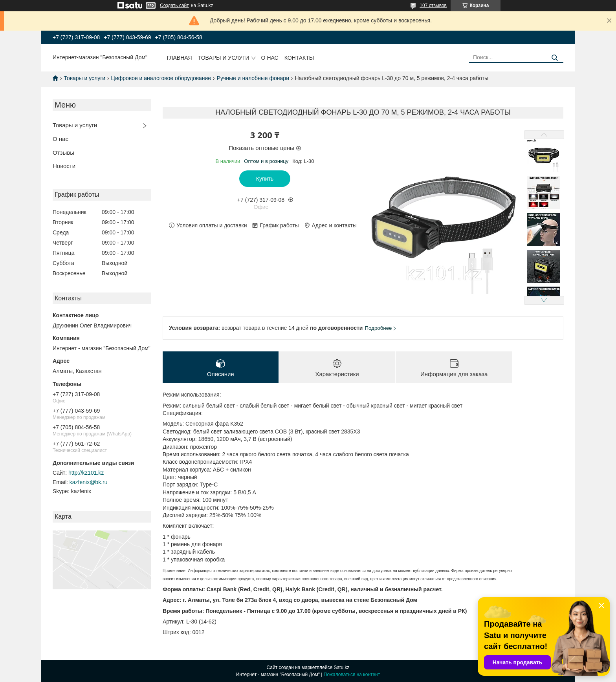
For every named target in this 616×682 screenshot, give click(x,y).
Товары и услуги (224, 58)
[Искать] (555, 58)
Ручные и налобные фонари (253, 78)
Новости (64, 166)
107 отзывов (433, 5)
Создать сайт (174, 5)
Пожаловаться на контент (352, 675)
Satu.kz (341, 667)
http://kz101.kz (86, 473)
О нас (270, 58)
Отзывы (63, 153)
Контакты (299, 58)
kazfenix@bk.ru (89, 482)
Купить (265, 179)
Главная (180, 58)
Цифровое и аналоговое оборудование (161, 78)
